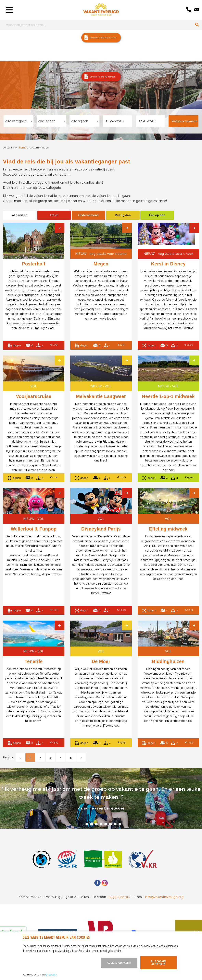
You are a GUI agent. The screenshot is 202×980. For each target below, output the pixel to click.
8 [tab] (115, 824)
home (23, 148)
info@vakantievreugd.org (164, 897)
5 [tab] (101, 824)
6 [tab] (106, 824)
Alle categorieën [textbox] (18, 121)
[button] (101, 38)
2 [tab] (87, 824)
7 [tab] (110, 824)
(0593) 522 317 (119, 897)
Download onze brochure (103, 38)
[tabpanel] (101, 798)
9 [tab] (120, 824)
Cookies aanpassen (119, 963)
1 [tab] (82, 824)
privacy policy (51, 974)
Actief (54, 215)
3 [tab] (92, 824)
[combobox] (19, 121)
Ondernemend (88, 215)
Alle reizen (20, 215)
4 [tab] (96, 824)
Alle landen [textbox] (47, 121)
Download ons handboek (103, 77)
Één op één (157, 215)
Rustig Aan (123, 215)
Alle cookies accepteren (159, 963)
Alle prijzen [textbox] (80, 121)
